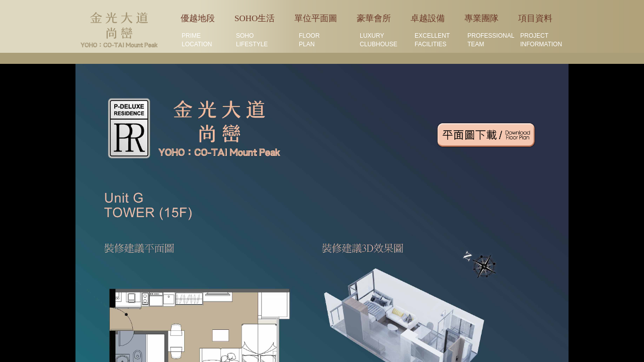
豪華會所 (374, 18)
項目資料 (535, 18)
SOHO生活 (255, 18)
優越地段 (198, 18)
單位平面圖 (316, 18)
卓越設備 (428, 18)
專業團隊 (481, 18)
